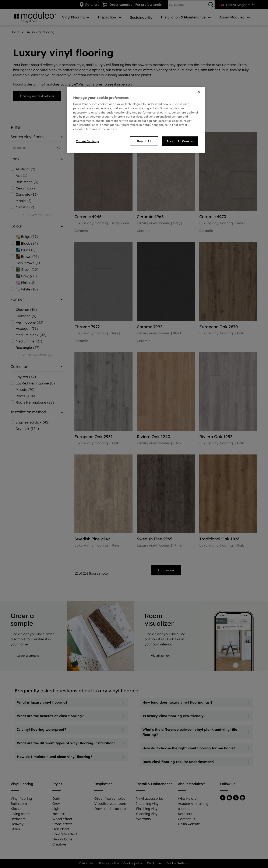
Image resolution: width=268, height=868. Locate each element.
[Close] (199, 92)
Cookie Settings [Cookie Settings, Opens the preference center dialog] (88, 141)
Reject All (144, 141)
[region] (136, 120)
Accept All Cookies (180, 141)
